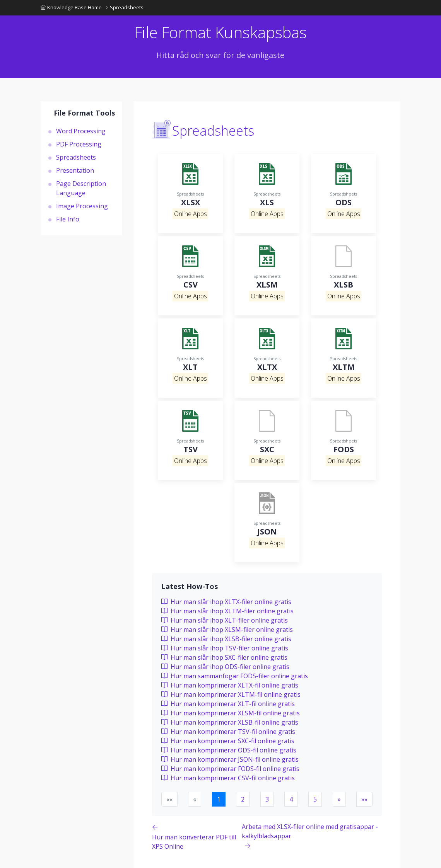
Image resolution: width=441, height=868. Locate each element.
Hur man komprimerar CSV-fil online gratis (228, 778)
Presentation (75, 170)
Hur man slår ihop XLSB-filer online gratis (226, 639)
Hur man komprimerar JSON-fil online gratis (230, 759)
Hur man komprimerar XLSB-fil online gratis (230, 722)
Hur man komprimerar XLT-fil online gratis (228, 704)
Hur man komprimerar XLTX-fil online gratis (230, 685)
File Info (68, 219)
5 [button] (315, 799)
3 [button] (267, 799)
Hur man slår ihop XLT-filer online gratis (225, 620)
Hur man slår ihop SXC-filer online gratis (224, 657)
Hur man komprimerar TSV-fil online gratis (228, 732)
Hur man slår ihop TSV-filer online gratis (225, 648)
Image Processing (82, 206)
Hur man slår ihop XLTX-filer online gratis (226, 602)
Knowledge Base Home (71, 7)
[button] (339, 799)
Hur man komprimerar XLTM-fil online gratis (231, 694)
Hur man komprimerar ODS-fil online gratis (229, 750)
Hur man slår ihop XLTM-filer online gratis (227, 611)
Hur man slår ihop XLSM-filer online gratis (227, 630)
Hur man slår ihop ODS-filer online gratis (225, 667)
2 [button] (243, 799)
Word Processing (81, 131)
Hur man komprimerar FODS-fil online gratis (230, 769)
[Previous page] (197, 837)
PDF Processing (79, 144)
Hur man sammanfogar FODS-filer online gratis (235, 676)
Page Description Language (81, 188)
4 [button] (291, 799)
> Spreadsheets (125, 7)
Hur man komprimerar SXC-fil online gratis (228, 741)
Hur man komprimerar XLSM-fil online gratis (231, 713)
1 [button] (219, 799)
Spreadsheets (76, 157)
